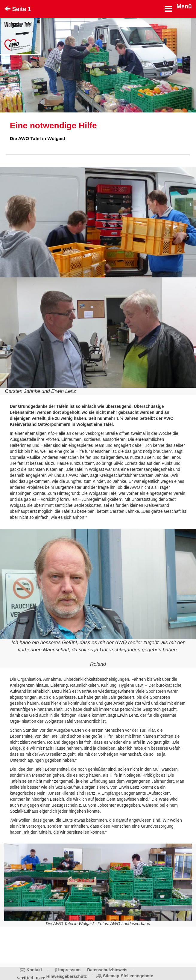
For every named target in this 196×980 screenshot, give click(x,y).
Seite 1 (18, 9)
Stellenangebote (137, 976)
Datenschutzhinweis (107, 970)
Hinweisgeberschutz (67, 976)
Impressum (70, 970)
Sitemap (111, 976)
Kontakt (34, 970)
